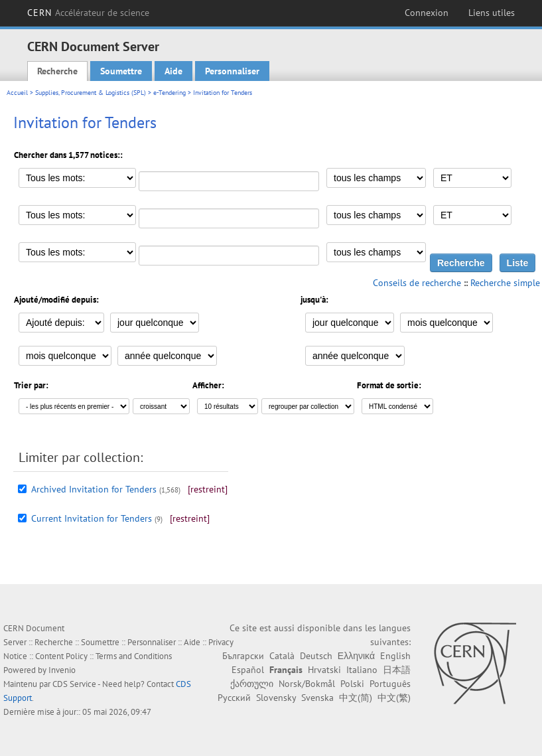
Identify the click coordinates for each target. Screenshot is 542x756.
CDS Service (74, 684)
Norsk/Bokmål (307, 684)
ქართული (252, 684)
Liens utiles (492, 13)
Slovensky (276, 698)
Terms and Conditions (134, 656)
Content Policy (61, 656)
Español (248, 670)
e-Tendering (169, 93)
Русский (234, 698)
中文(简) (356, 698)
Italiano (362, 670)
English (395, 656)
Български (243, 656)
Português (390, 684)
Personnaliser (232, 71)
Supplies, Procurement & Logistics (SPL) (91, 93)
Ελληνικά (356, 656)
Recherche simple (505, 283)
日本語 (397, 670)
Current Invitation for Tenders (92, 518)
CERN (89, 13)
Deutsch (316, 656)
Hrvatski (324, 670)
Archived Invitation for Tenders (94, 489)
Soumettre (121, 71)
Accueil (17, 93)
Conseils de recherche (417, 283)
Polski (352, 684)
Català (282, 656)
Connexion (427, 13)
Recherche (57, 71)
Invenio (62, 670)
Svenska (317, 698)
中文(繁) (394, 698)
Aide (173, 71)
